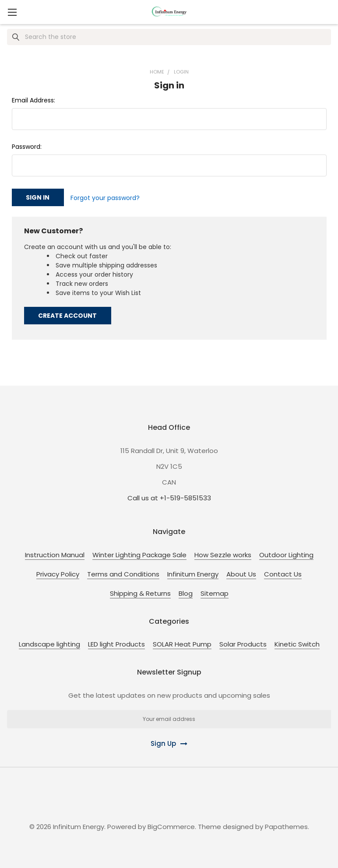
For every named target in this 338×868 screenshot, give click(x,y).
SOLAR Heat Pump (182, 643)
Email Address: (33, 100)
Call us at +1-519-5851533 (169, 497)
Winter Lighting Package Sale (139, 553)
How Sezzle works (223, 553)
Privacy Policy (58, 573)
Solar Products (243, 643)
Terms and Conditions (123, 573)
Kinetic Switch (297, 643)
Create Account (67, 314)
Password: (27, 147)
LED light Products (116, 643)
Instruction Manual (55, 553)
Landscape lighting (49, 643)
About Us (241, 573)
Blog (186, 592)
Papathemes (286, 825)
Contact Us (283, 573)
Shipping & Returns (140, 592)
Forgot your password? (105, 197)
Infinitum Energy (193, 573)
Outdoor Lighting (286, 553)
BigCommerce (171, 825)
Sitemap (215, 592)
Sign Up (163, 743)
